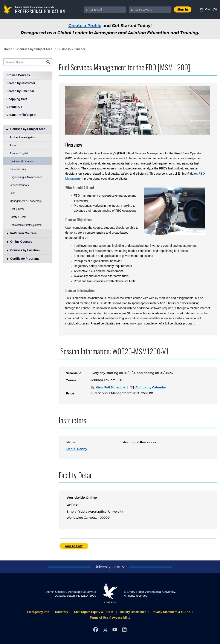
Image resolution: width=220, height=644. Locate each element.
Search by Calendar (20, 91)
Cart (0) (208, 9)
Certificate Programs (23, 259)
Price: (71, 393)
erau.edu (110, 594)
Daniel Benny (77, 449)
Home (8, 49)
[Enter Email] (105, 10)
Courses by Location (23, 250)
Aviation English (19, 153)
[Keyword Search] (28, 62)
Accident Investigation (23, 137)
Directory (62, 612)
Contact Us (14, 107)
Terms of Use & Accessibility (110, 618)
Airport (14, 145)
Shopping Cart (17, 99)
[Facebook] (95, 630)
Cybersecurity (18, 169)
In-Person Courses (21, 233)
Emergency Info (38, 612)
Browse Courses (18, 75)
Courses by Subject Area (35, 49)
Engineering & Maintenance (26, 177)
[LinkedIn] (125, 630)
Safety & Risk (18, 217)
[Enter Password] (150, 10)
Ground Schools (19, 185)
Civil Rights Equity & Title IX (94, 612)
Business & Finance (71, 49)
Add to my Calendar (148, 387)
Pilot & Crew (17, 209)
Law (12, 193)
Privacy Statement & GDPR (171, 612)
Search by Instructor (21, 83)
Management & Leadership (26, 201)
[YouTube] (115, 630)
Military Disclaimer (133, 612)
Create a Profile (85, 26)
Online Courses (19, 242)
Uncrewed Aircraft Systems (26, 225)
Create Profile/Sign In (21, 115)
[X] (105, 630)
